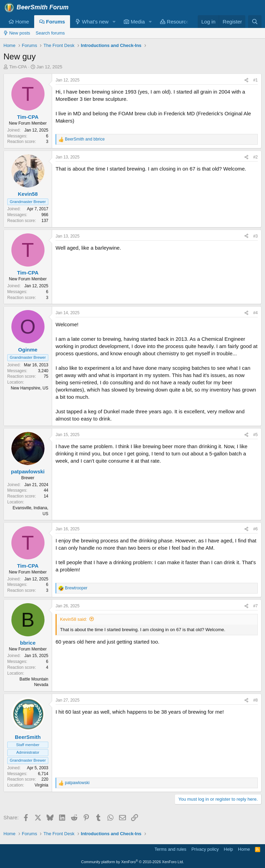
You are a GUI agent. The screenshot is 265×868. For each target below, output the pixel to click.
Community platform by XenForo (132, 862)
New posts (17, 33)
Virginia (41, 785)
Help (229, 849)
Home (19, 22)
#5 (256, 435)
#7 (256, 606)
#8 (256, 700)
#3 (256, 236)
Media (134, 22)
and (85, 139)
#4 (256, 313)
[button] (114, 22)
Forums (52, 22)
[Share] (246, 80)
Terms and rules (170, 849)
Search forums (50, 33)
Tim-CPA (18, 67)
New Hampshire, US (30, 388)
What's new (92, 22)
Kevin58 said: (73, 619)
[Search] (255, 22)
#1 (256, 80)
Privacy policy (205, 849)
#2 (256, 157)
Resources (176, 22)
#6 (256, 529)
